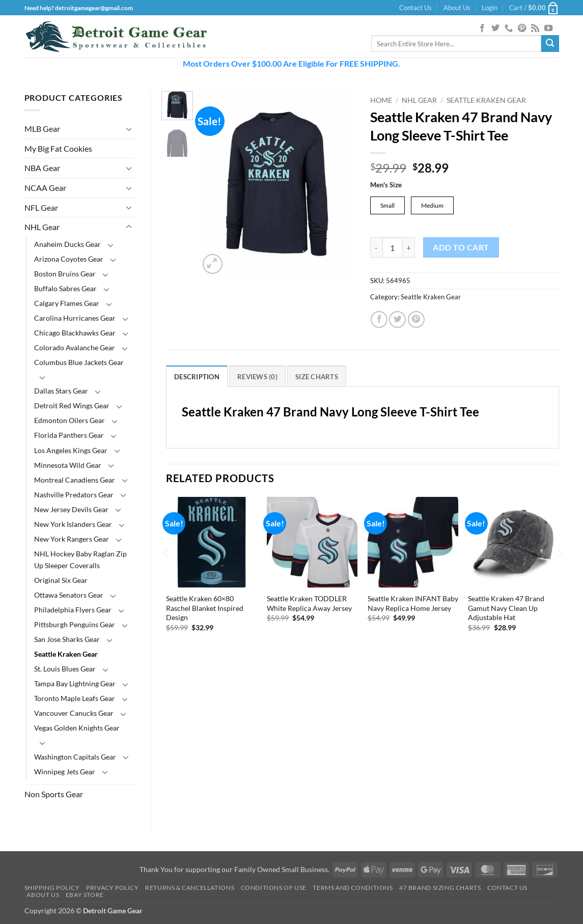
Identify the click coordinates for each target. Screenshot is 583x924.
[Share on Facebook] (379, 320)
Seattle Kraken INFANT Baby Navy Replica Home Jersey (413, 604)
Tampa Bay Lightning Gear (75, 683)
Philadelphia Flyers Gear (73, 610)
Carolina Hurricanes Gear (75, 318)
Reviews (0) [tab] (257, 377)
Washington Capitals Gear (75, 757)
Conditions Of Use (274, 888)
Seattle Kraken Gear (66, 654)
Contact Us (415, 8)
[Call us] (509, 29)
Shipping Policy (52, 888)
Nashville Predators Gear (74, 495)
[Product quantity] (393, 248)
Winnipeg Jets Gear (65, 772)
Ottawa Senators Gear (69, 595)
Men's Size (386, 185)
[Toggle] (129, 129)
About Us (457, 8)
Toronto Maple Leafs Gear (75, 698)
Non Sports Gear (54, 794)
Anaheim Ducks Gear (67, 244)
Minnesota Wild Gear (68, 465)
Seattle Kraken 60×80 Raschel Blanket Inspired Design (205, 608)
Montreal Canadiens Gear (75, 480)
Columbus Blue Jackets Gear (79, 362)
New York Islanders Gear (73, 524)
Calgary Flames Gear (67, 303)
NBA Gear (42, 168)
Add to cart (461, 248)
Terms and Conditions (353, 888)
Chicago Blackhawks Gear (75, 333)
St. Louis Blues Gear (65, 669)
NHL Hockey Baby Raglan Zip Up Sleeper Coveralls (80, 559)
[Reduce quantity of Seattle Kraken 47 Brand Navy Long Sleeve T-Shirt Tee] (376, 248)
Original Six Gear (61, 580)
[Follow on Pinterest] (522, 29)
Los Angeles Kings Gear (71, 450)
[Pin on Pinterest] (416, 320)
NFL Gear (41, 207)
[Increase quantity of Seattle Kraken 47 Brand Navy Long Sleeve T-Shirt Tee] (409, 248)
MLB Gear (42, 129)
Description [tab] (197, 377)
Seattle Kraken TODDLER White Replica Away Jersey (309, 604)
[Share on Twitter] (397, 320)
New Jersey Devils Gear (71, 509)
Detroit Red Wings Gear (72, 405)
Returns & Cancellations (190, 888)
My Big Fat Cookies (58, 148)
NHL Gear (42, 227)
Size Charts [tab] (317, 377)
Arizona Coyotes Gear (69, 259)
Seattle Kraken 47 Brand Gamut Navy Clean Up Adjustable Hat (506, 608)
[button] (490, 8)
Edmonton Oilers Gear (70, 420)
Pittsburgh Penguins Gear (75, 624)
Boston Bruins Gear (65, 274)
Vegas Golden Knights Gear (77, 728)
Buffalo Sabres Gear (65, 288)
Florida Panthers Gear (69, 435)
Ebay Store (85, 895)
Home (381, 100)
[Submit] (550, 44)
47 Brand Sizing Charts (440, 888)
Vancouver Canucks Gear (74, 713)
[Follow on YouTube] (548, 29)
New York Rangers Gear (72, 539)
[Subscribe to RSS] (535, 29)
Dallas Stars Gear (61, 391)
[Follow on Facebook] (482, 29)
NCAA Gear (45, 188)
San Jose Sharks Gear (67, 639)
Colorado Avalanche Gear (75, 347)
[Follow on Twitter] (495, 29)
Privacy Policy (113, 888)
